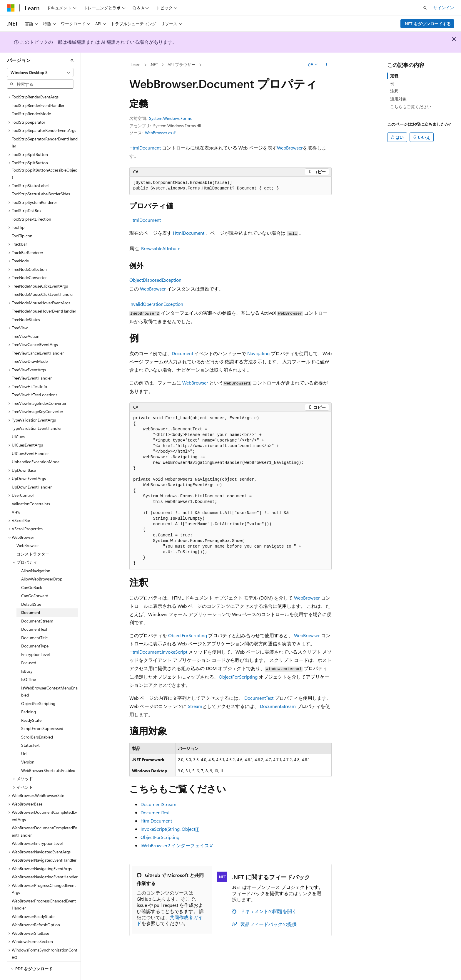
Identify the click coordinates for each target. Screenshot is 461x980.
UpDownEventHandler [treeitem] (32, 471)
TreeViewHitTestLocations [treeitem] (35, 379)
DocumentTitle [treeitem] (34, 621)
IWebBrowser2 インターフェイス (175, 845)
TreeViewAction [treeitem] (26, 320)
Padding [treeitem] (29, 695)
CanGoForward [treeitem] (35, 579)
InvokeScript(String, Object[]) (170, 829)
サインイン (444, 7)
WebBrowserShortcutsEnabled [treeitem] (48, 754)
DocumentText (259, 698)
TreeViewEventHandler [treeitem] (32, 362)
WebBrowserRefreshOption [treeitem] (36, 908)
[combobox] (40, 73)
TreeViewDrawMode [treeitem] (30, 345)
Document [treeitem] (31, 596)
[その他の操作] (326, 65)
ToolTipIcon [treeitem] (22, 220)
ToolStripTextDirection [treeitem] (31, 203)
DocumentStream (278, 706)
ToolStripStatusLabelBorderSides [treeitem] (41, 178)
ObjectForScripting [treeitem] (38, 687)
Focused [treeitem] (29, 646)
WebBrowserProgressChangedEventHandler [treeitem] (44, 888)
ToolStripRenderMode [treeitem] (31, 97)
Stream (195, 706)
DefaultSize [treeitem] (31, 588)
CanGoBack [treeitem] (32, 571)
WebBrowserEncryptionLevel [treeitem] (37, 827)
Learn (136, 64)
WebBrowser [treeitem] (28, 529)
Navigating (258, 353)
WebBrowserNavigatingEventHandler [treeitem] (45, 861)
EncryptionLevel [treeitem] (35, 638)
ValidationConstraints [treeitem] (31, 488)
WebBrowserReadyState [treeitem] (33, 900)
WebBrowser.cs (158, 133)
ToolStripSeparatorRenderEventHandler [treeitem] (45, 126)
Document (182, 353)
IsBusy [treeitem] (27, 655)
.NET (154, 64)
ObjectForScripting (188, 635)
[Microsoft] (11, 8)
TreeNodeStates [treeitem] (26, 303)
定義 (394, 76)
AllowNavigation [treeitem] (36, 554)
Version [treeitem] (28, 746)
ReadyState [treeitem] (31, 704)
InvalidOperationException (156, 304)
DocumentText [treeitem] (34, 613)
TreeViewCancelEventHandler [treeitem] (38, 337)
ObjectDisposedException (155, 280)
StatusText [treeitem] (30, 729)
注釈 (394, 91)
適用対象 (398, 99)
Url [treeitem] (24, 737)
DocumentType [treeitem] (35, 630)
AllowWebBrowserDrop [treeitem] (42, 563)
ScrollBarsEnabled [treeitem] (37, 721)
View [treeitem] (16, 496)
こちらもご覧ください (411, 106)
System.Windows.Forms (170, 118)
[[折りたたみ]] (72, 60)
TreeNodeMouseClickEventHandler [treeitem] (43, 278)
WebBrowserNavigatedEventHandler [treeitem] (44, 844)
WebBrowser (290, 148)
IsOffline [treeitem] (29, 663)
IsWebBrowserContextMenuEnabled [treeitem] (49, 675)
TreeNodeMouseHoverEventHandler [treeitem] (44, 295)
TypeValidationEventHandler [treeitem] (37, 412)
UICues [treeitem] (18, 421)
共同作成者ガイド (170, 920)
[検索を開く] (425, 8)
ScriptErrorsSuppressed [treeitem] (42, 712)
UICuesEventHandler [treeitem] (30, 437)
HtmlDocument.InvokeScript (158, 652)
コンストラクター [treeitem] (33, 538)
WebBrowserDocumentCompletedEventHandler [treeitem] (44, 815)
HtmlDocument (145, 148)
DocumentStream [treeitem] (37, 605)
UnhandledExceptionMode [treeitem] (36, 445)
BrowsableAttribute (161, 248)
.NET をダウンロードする (427, 24)
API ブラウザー (182, 64)
